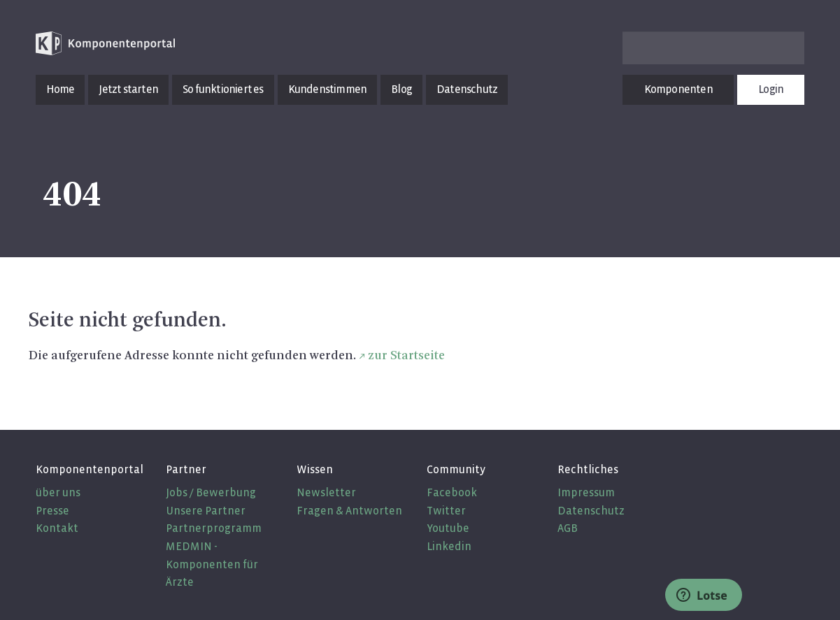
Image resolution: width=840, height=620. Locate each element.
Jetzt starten (128, 89)
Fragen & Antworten (349, 511)
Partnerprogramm (214, 528)
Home (60, 89)
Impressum (586, 492)
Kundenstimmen (328, 89)
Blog (401, 89)
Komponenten (678, 89)
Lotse (702, 596)
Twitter (446, 511)
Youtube (448, 528)
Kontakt (57, 528)
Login (771, 89)
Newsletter (326, 492)
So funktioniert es (223, 89)
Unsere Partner (206, 511)
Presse (52, 511)
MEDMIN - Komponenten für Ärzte (212, 564)
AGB (568, 528)
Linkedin (449, 546)
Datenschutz (467, 89)
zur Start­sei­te (406, 356)
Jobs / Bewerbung (211, 492)
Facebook (452, 492)
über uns (58, 492)
